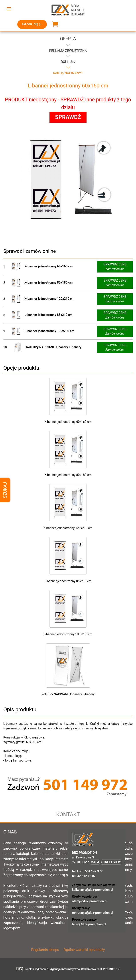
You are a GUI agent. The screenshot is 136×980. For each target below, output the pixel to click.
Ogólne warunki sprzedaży (84, 950)
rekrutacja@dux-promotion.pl (93, 913)
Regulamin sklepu (45, 950)
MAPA (95, 862)
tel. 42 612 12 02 (84, 876)
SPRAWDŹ (68, 117)
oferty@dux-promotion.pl (90, 901)
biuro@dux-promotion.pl (89, 924)
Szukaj (5, 490)
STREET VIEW (111, 862)
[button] (9, 9)
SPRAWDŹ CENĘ (115, 267)
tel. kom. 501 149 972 (87, 871)
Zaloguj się (32, 24)
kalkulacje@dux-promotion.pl (93, 890)
